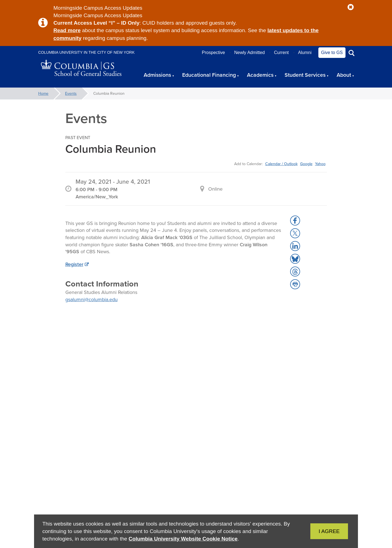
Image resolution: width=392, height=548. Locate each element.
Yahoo (320, 164)
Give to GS (332, 53)
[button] (351, 7)
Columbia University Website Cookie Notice (183, 539)
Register (74, 264)
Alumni (305, 53)
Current (281, 53)
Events (71, 93)
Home (43, 93)
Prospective (213, 53)
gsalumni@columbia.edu (91, 299)
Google (306, 164)
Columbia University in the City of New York (86, 52)
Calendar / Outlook (281, 164)
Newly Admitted (249, 53)
